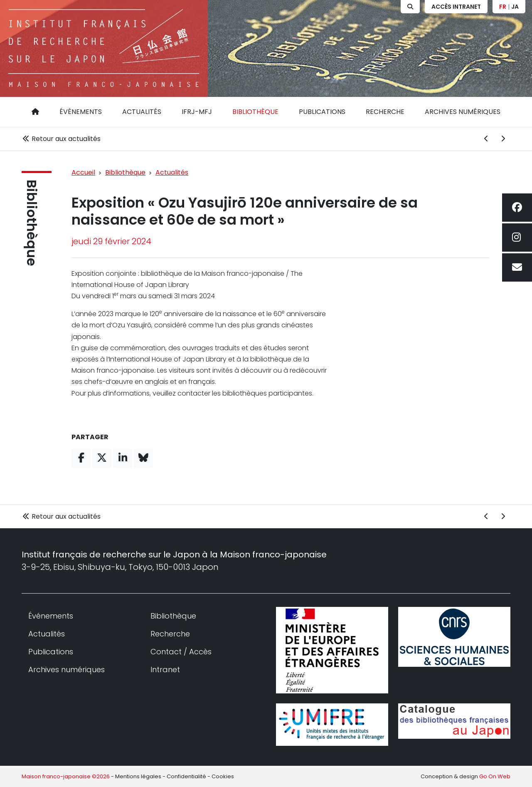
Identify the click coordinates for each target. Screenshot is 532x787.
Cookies (223, 776)
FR (503, 7)
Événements (81, 112)
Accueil (83, 172)
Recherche (385, 112)
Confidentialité (186, 776)
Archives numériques (463, 112)
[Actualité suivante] (503, 139)
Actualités (142, 112)
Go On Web (495, 776)
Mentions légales (138, 776)
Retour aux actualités (61, 139)
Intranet (165, 669)
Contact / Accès (181, 652)
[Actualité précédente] (486, 139)
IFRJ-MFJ (197, 112)
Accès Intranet (456, 7)
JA (515, 7)
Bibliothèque (255, 112)
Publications (322, 112)
